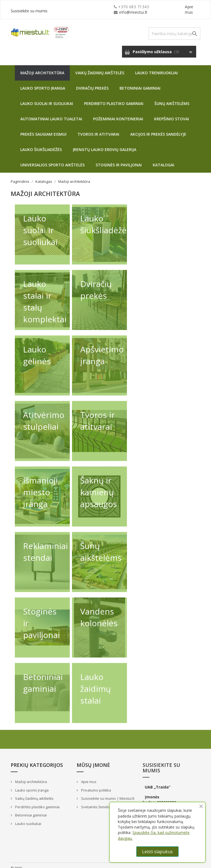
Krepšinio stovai (172, 113)
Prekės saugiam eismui (43, 129)
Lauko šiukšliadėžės (41, 144)
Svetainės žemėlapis (98, 801)
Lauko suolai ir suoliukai (47, 98)
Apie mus (148, 7)
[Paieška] (174, 28)
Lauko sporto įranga (43, 83)
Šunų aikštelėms (172, 98)
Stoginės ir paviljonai (119, 159)
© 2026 (16, 863)
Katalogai (163, 159)
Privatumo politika (96, 785)
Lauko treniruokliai (156, 67)
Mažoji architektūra (42, 67)
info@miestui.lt (66, 7)
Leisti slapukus (157, 852)
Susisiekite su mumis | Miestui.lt (107, 793)
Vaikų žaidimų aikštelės (100, 67)
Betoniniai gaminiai (140, 83)
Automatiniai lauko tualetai (51, 113)
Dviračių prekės (92, 83)
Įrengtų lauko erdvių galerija (105, 144)
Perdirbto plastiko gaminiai (114, 98)
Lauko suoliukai (28, 818)
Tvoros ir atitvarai (98, 129)
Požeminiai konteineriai (118, 113)
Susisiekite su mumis (181, 7)
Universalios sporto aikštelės (52, 159)
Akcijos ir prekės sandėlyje (158, 129)
